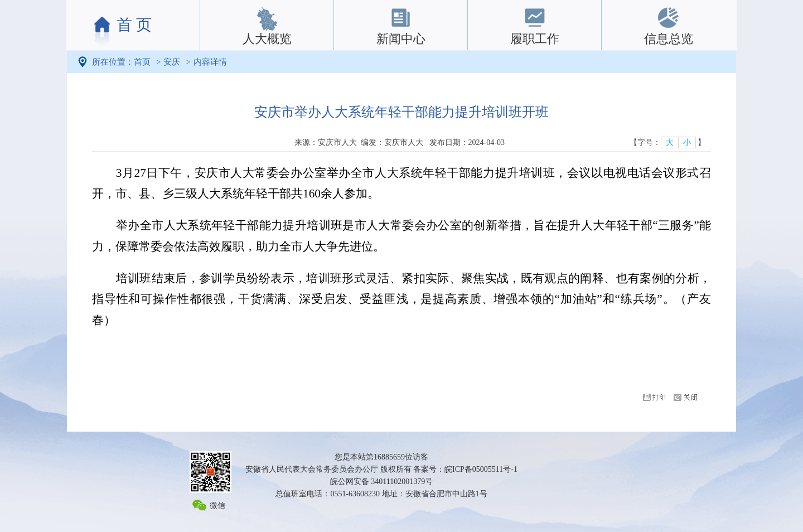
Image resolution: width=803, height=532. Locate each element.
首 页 (134, 25)
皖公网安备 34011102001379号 (381, 482)
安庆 (172, 62)
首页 (142, 62)
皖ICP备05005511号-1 (481, 469)
